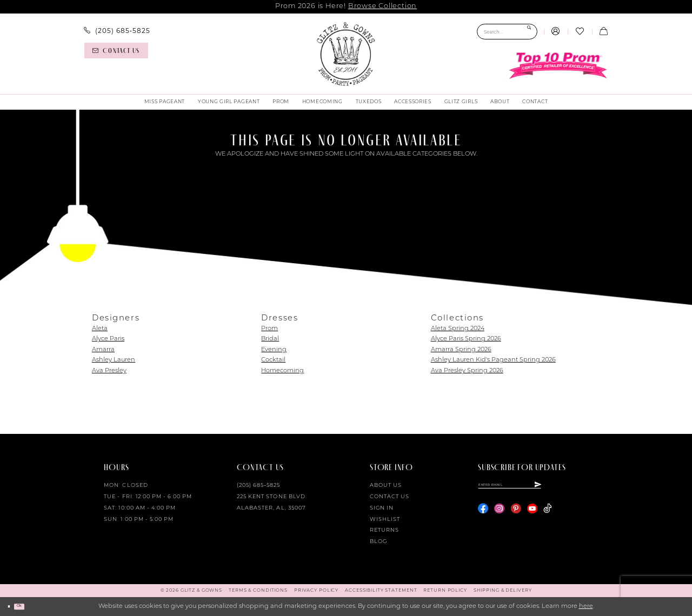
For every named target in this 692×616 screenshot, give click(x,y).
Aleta (100, 329)
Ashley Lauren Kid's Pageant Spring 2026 (493, 360)
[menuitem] (117, 31)
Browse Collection (382, 6)
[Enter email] (534, 487)
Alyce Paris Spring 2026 (466, 339)
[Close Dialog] (12, 606)
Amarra (103, 350)
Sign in (382, 508)
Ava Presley (109, 371)
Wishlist (385, 520)
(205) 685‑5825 (258, 486)
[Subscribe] (585, 487)
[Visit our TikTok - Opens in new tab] (547, 514)
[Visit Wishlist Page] (580, 32)
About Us (386, 486)
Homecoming (282, 371)
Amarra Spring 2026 (461, 350)
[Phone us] (117, 31)
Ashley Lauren (114, 360)
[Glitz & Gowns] (346, 54)
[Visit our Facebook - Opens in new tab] (483, 514)
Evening (274, 350)
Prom (270, 329)
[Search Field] (507, 32)
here (586, 607)
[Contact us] (116, 51)
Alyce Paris (108, 339)
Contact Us (390, 497)
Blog (378, 542)
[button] (556, 32)
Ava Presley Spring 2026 (467, 371)
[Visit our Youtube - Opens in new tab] (532, 514)
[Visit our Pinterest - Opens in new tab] (516, 514)
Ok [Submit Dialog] (30, 606)
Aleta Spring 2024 (458, 329)
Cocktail (273, 360)
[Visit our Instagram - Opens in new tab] (499, 514)
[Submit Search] (529, 32)
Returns (384, 530)
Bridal (270, 339)
